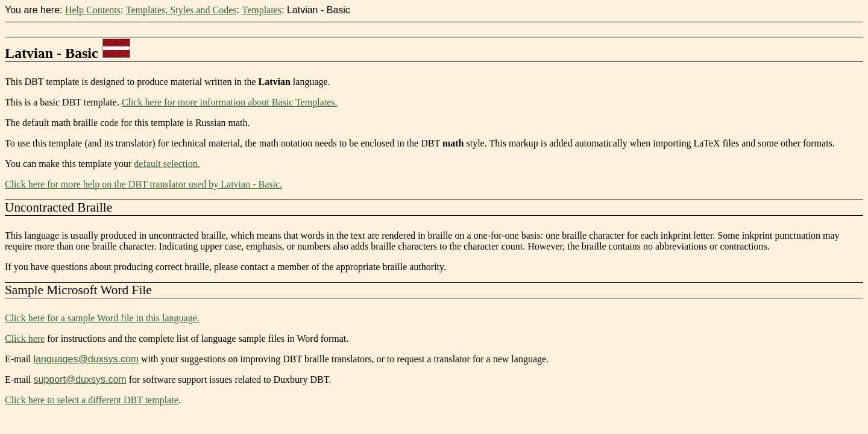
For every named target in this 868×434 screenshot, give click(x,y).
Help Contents (93, 10)
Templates (262, 10)
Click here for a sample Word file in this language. (102, 318)
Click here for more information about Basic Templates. (230, 102)
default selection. (167, 164)
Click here (25, 338)
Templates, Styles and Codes (181, 10)
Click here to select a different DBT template (92, 400)
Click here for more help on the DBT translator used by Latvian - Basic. (143, 184)
